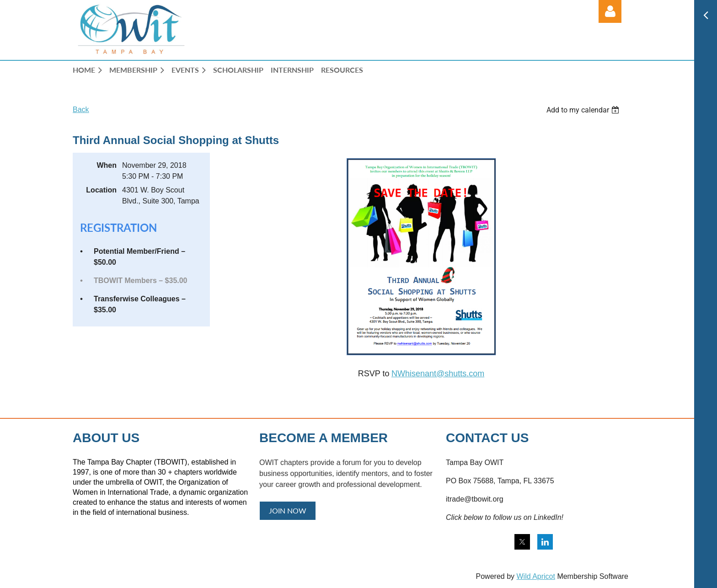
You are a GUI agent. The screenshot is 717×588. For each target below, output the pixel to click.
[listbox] (584, 110)
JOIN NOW (288, 510)
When (107, 165)
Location (101, 190)
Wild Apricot (535, 576)
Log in (610, 11)
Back (81, 110)
